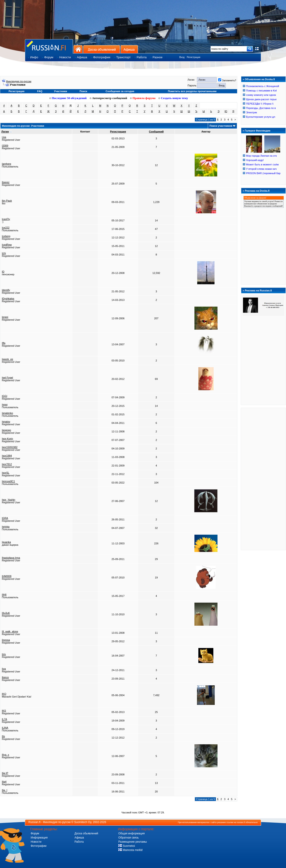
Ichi (4, 253)
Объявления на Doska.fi (260, 79)
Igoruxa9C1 (8, 481)
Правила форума (143, 98)
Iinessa (6, 640)
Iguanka (6, 542)
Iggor (5, 405)
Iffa (4, 343)
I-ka (4, 137)
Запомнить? (227, 80)
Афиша (129, 49)
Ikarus (5, 677)
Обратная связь (128, 838)
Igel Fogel (7, 378)
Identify (6, 290)
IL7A (4, 719)
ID (3, 272)
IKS (4, 711)
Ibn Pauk (7, 201)
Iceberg (6, 236)
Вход (182, 57)
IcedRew (7, 245)
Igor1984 (7, 456)
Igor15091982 (10, 447)
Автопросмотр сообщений (109, 98)
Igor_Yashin (9, 500)
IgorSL (6, 473)
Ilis (3, 736)
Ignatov (6, 422)
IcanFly (6, 219)
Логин (5, 132)
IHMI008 (7, 576)
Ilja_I (4, 790)
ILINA (5, 728)
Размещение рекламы (133, 842)
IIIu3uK (6, 613)
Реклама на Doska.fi (257, 191)
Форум (35, 833)
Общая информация (131, 833)
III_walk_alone (10, 631)
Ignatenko (7, 413)
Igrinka (6, 527)
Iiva (4, 669)
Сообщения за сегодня (120, 91)
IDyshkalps (8, 299)
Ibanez (6, 182)
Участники (61, 91)
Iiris (4, 654)
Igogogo (6, 430)
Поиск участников (221, 126)
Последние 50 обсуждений (68, 98)
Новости (36, 842)
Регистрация (194, 57)
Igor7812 (7, 464)
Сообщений (156, 132)
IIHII (4, 595)
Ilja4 (4, 782)
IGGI (4, 396)
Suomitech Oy (83, 822)
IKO (4, 694)
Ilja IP (5, 773)
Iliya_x (5, 755)
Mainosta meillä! (131, 850)
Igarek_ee (7, 359)
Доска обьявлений (86, 833)
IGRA (5, 518)
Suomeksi (127, 846)
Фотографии (39, 846)
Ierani (5, 317)
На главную (78, 49)
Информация (39, 838)
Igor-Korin (7, 439)
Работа (79, 842)
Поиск (83, 91)
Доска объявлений (102, 49)
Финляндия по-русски (19, 81)
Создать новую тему (173, 98)
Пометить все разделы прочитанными (192, 91)
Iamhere (6, 164)
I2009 (5, 146)
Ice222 (6, 228)
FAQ (40, 91)
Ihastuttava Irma (11, 558)
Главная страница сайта (49, 46)
